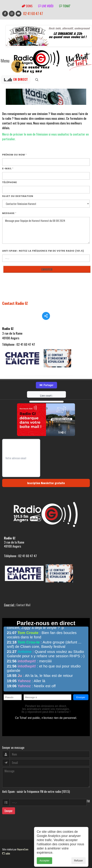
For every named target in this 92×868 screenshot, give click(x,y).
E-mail (8, 168)
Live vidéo (46, 6)
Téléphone (10, 182)
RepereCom (23, 849)
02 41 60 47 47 (33, 14)
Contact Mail (23, 605)
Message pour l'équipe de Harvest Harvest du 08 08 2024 (46, 230)
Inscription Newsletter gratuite (46, 483)
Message (9, 213)
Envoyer (9, 811)
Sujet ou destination (18, 196)
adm (6, 853)
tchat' (65, 6)
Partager (46, 385)
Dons (27, 6)
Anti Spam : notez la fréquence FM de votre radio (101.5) (43, 251)
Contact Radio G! (15, 303)
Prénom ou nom (14, 155)
